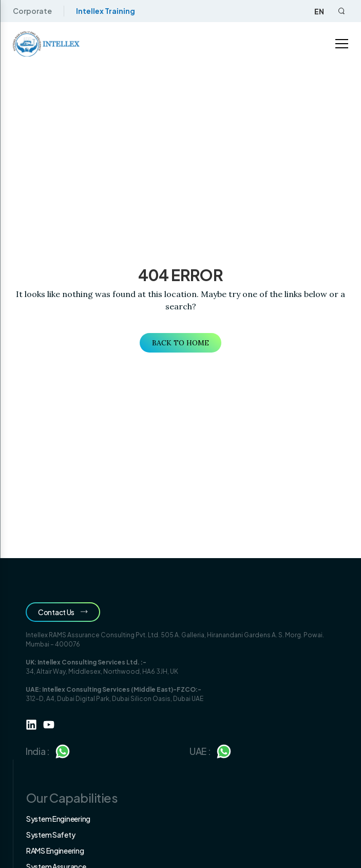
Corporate (32, 11)
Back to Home (180, 343)
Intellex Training (106, 11)
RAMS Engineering (55, 851)
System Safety (51, 835)
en (319, 11)
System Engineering (58, 819)
